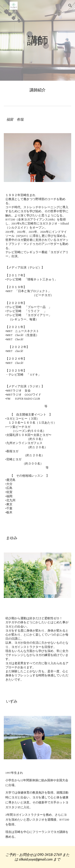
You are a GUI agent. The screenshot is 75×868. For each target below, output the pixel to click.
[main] (38, 40)
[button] (5, 6)
